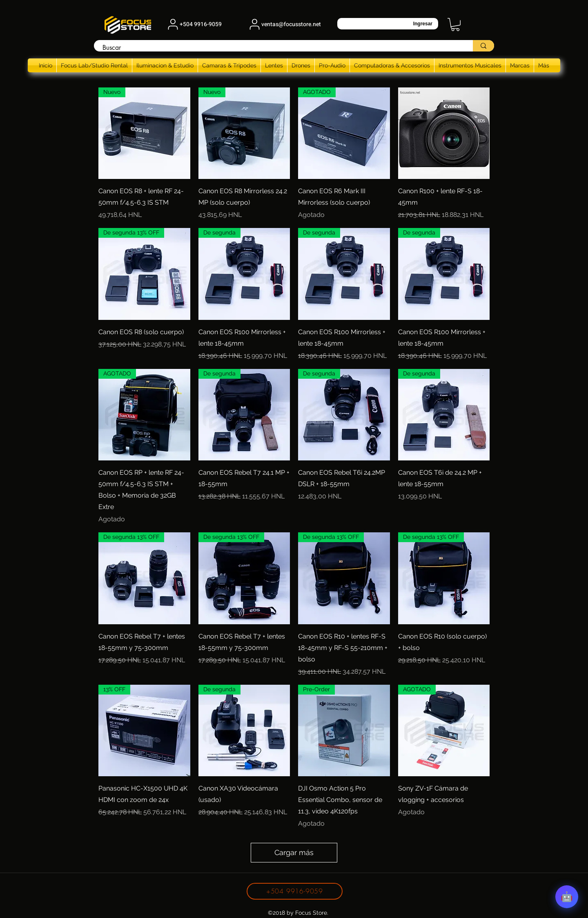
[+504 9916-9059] (194, 24)
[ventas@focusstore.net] (284, 24)
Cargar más (294, 852)
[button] (455, 25)
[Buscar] (279, 48)
